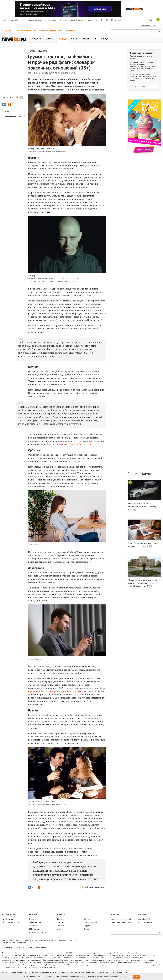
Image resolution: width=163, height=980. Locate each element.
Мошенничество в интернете (14, 116)
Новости (60, 919)
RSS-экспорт (35, 929)
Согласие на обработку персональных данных (140, 76)
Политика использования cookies (15, 942)
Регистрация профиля (148, 25)
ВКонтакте (8, 919)
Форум (87, 926)
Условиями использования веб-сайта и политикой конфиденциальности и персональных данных (143, 65)
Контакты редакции (38, 932)
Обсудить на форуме (95, 887)
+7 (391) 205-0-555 (146, 919)
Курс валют (119, 20)
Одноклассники (10, 922)
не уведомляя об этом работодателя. (72, 444)
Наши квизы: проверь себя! (50, 31)
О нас (32, 919)
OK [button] (136, 977)
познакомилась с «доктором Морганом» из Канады (56, 691)
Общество (42, 51)
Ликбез (6, 111)
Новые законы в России (26, 31)
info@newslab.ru (145, 922)
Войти (150, 20)
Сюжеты (60, 926)
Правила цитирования (118, 972)
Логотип (33, 926)
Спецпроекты (71, 31)
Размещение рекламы (121, 922)
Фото (59, 929)
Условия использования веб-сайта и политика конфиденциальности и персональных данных (39, 940)
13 (21, 97)
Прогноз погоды (91, 20)
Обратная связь (36, 922)
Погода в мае (8, 31)
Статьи (33, 51)
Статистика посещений (121, 919)
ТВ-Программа (90, 922)
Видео (86, 929)
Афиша (87, 919)
